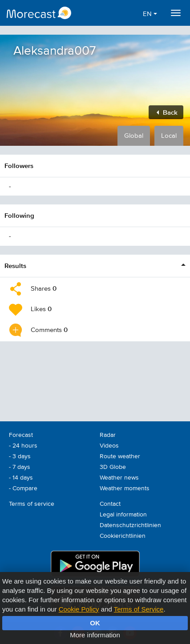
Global (134, 136)
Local (169, 136)
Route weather (120, 456)
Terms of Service (139, 609)
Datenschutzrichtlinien (130, 525)
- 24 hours (23, 446)
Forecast (21, 435)
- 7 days (20, 467)
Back (167, 112)
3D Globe (113, 467)
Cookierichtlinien (123, 536)
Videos (109, 446)
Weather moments (125, 488)
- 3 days (20, 456)
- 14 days (21, 478)
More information (95, 635)
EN (150, 14)
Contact (110, 504)
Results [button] (15, 266)
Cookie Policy (79, 609)
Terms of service (32, 504)
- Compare (23, 488)
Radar (108, 435)
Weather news (119, 478)
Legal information (123, 515)
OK (95, 623)
